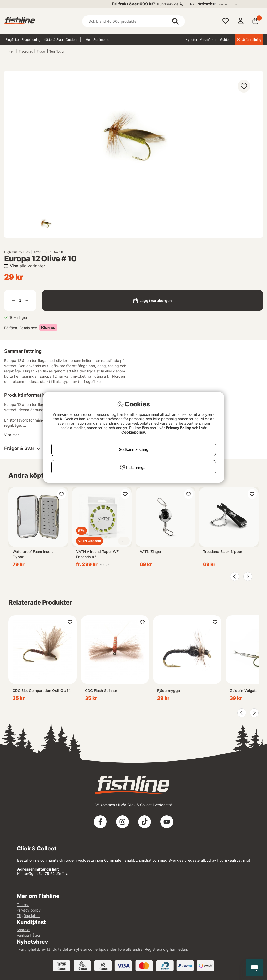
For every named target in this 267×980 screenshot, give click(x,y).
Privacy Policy (178, 428)
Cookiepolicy (133, 432)
